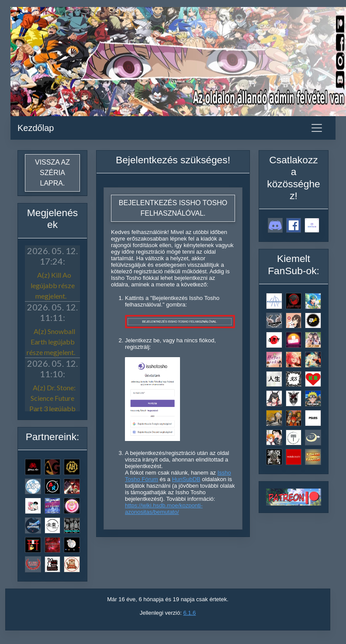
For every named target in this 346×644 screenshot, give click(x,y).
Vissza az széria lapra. (52, 173)
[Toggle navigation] (317, 128)
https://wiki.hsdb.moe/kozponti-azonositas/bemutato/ (164, 509)
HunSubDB (186, 479)
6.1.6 (189, 613)
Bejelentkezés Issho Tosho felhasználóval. (173, 208)
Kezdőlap (36, 128)
